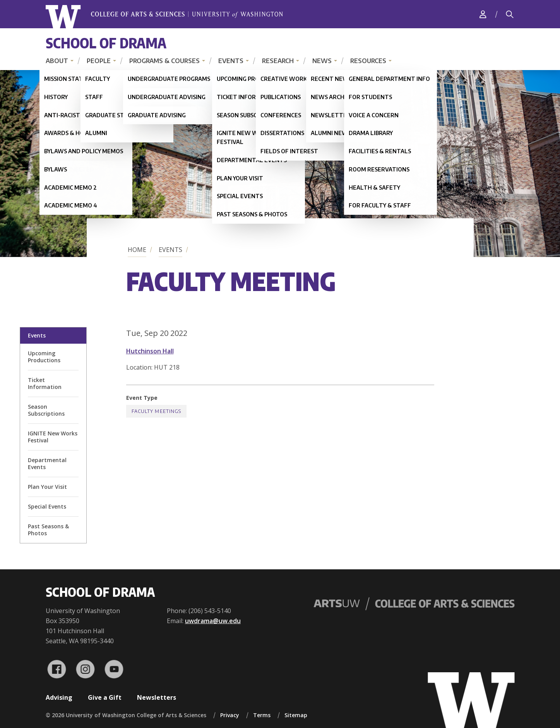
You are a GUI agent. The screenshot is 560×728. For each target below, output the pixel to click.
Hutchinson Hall (150, 351)
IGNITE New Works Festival (53, 437)
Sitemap (296, 715)
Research (278, 61)
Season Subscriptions (46, 410)
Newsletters (157, 697)
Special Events (47, 506)
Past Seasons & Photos (48, 530)
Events (231, 61)
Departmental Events (47, 463)
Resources (368, 61)
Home (137, 250)
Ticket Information (45, 383)
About (57, 61)
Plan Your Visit (47, 487)
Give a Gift (105, 697)
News (322, 61)
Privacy (230, 715)
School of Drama (106, 43)
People (99, 61)
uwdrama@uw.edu (213, 621)
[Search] (510, 14)
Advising (59, 697)
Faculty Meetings (157, 411)
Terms (262, 715)
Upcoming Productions (44, 357)
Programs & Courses (164, 61)
